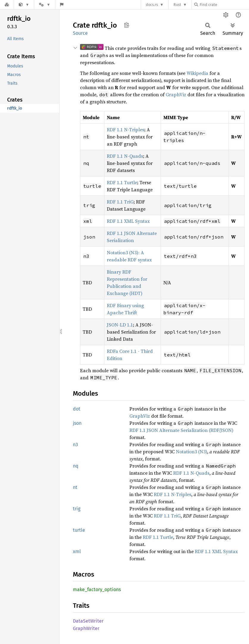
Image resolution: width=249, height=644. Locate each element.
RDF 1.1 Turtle (122, 182)
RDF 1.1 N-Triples (126, 130)
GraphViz (176, 94)
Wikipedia (197, 73)
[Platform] (45, 5)
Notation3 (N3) (191, 452)
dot (77, 409)
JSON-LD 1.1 (120, 325)
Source (80, 33)
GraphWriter (86, 628)
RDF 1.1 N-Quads (125, 156)
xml (77, 551)
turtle (79, 530)
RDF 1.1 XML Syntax (128, 221)
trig (77, 509)
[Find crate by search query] (224, 5)
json (77, 423)
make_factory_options (97, 589)
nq (76, 466)
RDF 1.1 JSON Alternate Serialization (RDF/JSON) (181, 430)
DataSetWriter (88, 621)
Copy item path (127, 25)
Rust (177, 5)
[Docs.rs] (7, 5)
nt (75, 487)
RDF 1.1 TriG (120, 202)
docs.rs (152, 5)
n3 (75, 445)
